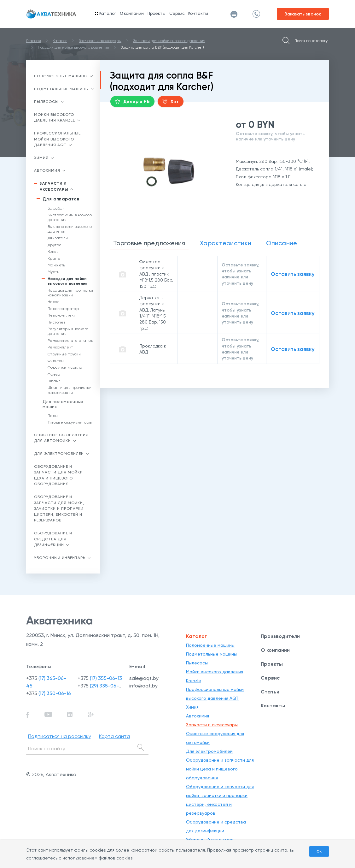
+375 (49, 693)
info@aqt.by (143, 686)
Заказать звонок (303, 14)
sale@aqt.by (144, 678)
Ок (319, 851)
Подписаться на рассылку (60, 736)
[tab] (149, 244)
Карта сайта (114, 736)
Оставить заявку (293, 274)
